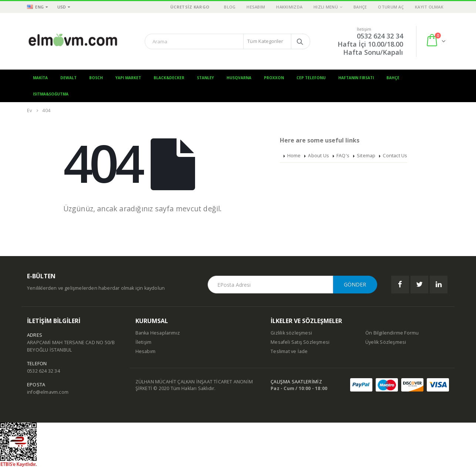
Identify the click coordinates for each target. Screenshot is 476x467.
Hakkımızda (289, 7)
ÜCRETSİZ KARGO (190, 7)
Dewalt (68, 78)
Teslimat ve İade (289, 351)
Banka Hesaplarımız (158, 333)
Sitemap (366, 156)
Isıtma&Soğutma (51, 94)
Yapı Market (128, 78)
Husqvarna (239, 78)
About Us (319, 156)
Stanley (205, 78)
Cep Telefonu (311, 78)
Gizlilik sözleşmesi (291, 333)
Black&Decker (169, 78)
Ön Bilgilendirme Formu (392, 333)
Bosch (96, 78)
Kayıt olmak (429, 7)
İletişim (144, 342)
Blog (230, 7)
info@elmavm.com (48, 392)
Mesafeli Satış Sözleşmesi (300, 342)
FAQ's (343, 156)
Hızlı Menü (326, 7)
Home (294, 156)
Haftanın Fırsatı (356, 78)
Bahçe (360, 7)
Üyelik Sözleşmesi (386, 342)
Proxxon (274, 78)
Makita (40, 78)
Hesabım (256, 7)
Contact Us (395, 156)
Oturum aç (391, 7)
